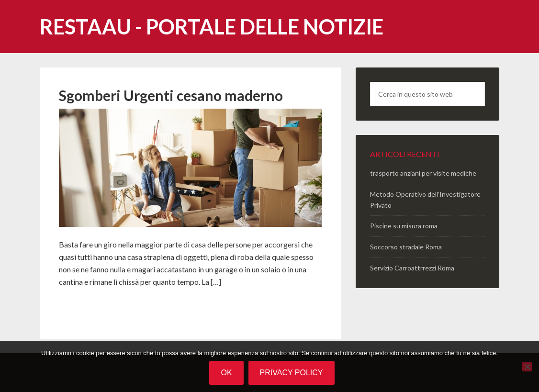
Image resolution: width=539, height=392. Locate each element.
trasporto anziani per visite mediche (423, 173)
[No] (527, 367)
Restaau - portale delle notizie (212, 27)
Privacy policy (292, 373)
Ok (226, 373)
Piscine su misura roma (404, 226)
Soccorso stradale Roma (406, 247)
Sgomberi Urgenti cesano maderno (171, 95)
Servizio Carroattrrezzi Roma (412, 268)
